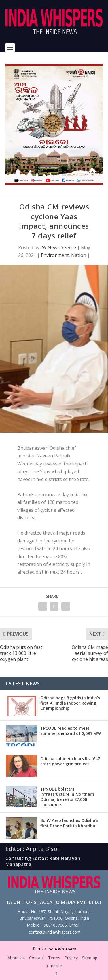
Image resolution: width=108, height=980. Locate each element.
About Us (16, 958)
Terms (54, 958)
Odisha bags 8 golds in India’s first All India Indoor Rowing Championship (70, 703)
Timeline (54, 966)
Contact (36, 958)
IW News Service (58, 247)
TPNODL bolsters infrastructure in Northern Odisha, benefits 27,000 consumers (67, 797)
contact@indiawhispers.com (55, 932)
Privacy (71, 958)
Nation (79, 255)
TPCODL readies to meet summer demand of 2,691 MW (71, 731)
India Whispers (62, 949)
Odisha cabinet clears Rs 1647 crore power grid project (70, 761)
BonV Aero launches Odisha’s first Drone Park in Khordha (69, 823)
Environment (55, 255)
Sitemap (90, 958)
